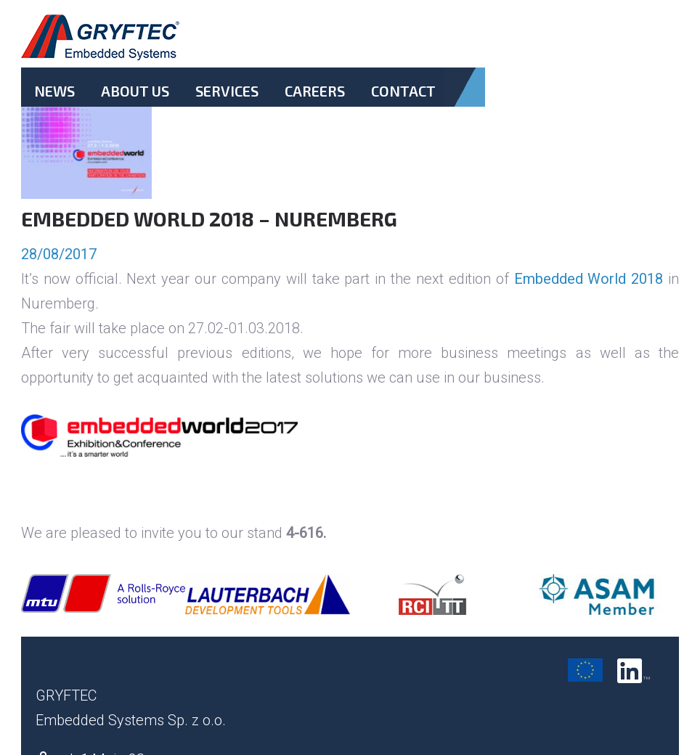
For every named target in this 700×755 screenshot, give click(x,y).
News (54, 91)
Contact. (403, 103)
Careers (315, 91)
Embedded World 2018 (589, 279)
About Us (135, 91)
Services (227, 91)
